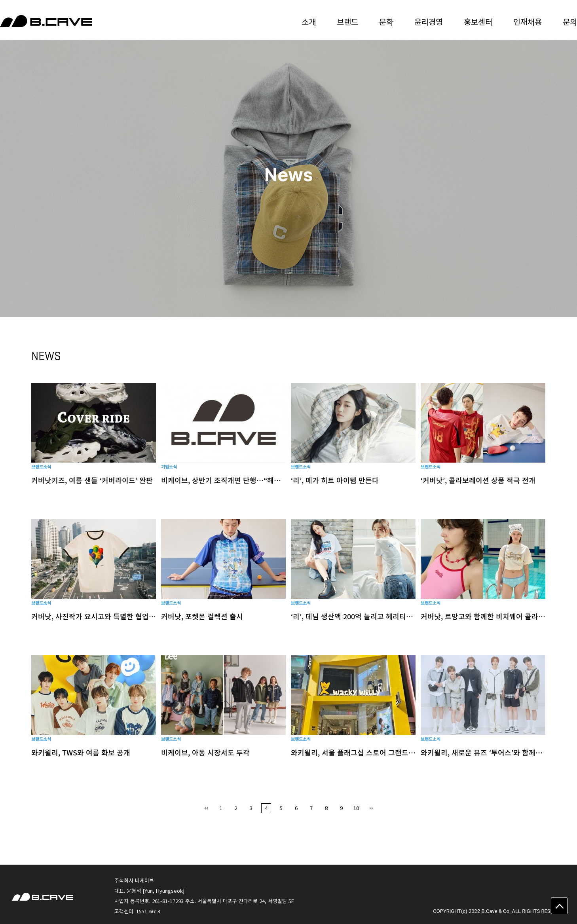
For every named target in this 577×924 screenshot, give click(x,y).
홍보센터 (478, 22)
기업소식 (169, 467)
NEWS (46, 356)
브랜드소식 (41, 467)
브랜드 (347, 22)
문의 (570, 22)
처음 (206, 808)
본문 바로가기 (0, 0)
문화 (386, 22)
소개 (309, 22)
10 (356, 808)
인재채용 (528, 22)
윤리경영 (429, 22)
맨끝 (371, 808)
